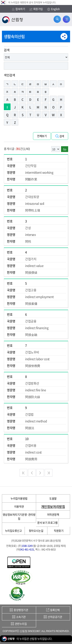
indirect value (34, 266)
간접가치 (31, 259)
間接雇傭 (31, 303)
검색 (7, 50)
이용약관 (19, 506)
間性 (28, 241)
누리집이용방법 (19, 498)
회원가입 (36, 9)
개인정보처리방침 (53, 507)
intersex (30, 234)
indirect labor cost (37, 359)
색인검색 (9, 75)
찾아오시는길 (36, 531)
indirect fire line (36, 390)
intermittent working (39, 172)
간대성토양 (32, 197)
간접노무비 (32, 352)
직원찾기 (59, 531)
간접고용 (31, 290)
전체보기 (42, 136)
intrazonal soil (35, 203)
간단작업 (31, 166)
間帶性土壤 (33, 210)
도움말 (53, 498)
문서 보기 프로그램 (47, 523)
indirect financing (37, 328)
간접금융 (31, 321)
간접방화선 (32, 383)
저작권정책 (53, 514)
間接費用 (31, 459)
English (54, 9)
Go (65, 149)
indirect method (36, 421)
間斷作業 (31, 179)
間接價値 (31, 272)
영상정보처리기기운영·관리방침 (19, 516)
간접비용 (31, 445)
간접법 (29, 414)
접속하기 (19, 9)
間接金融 (31, 334)
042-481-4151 (27, 549)
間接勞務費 (33, 366)
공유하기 (64, 36)
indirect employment (39, 297)
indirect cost (33, 452)
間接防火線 (33, 397)
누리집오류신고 (13, 531)
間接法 (30, 428)
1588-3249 (27, 546)
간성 (28, 228)
